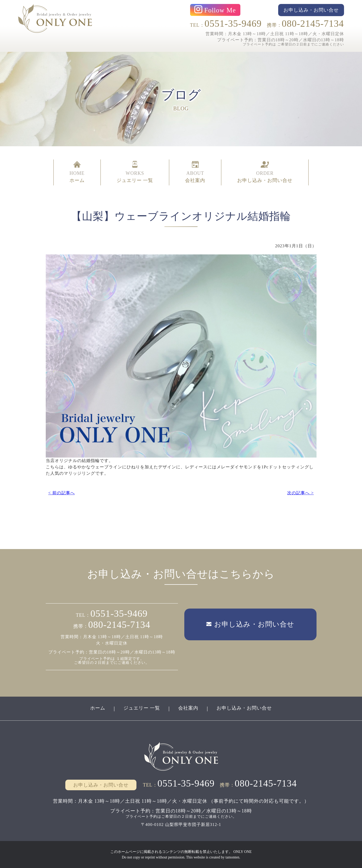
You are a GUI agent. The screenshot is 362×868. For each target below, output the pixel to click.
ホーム (98, 708)
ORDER (265, 172)
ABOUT (195, 172)
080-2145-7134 (313, 24)
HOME (77, 172)
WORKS (135, 172)
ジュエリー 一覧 (142, 708)
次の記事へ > (300, 493)
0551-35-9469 (233, 24)
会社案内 (188, 708)
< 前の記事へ (62, 493)
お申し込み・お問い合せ (244, 708)
